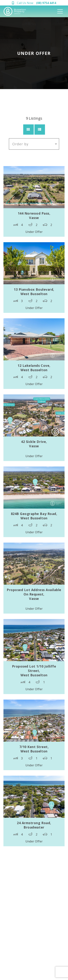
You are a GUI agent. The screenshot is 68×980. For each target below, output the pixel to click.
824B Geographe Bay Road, (34, 516)
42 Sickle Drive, (34, 444)
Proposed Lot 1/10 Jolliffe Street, (34, 671)
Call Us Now (36, 3)
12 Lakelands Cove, (34, 368)
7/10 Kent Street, (34, 749)
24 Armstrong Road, (34, 825)
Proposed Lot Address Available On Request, (34, 594)
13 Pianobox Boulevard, (34, 292)
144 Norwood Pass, (34, 216)
